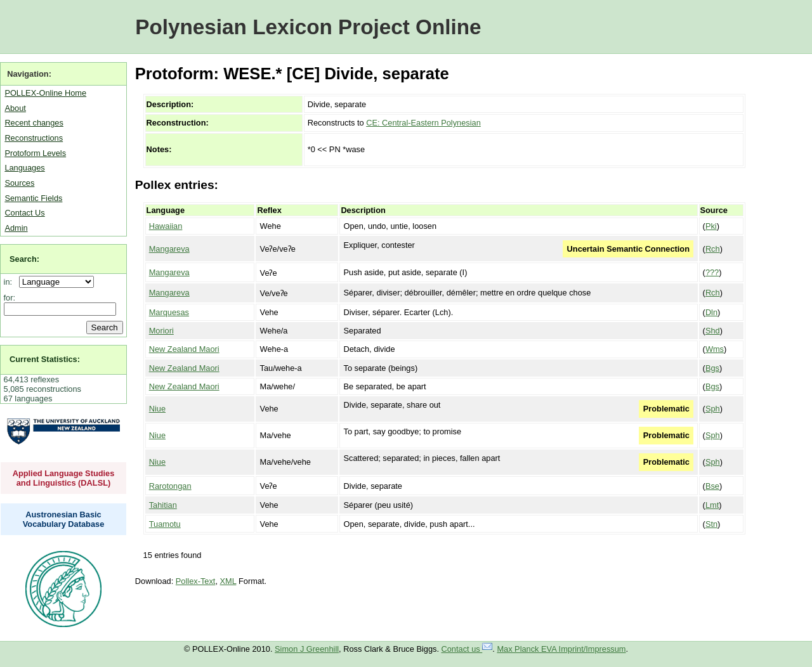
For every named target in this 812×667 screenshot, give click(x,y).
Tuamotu (165, 524)
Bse (712, 486)
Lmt (712, 505)
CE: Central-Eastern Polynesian (423, 123)
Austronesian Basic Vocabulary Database (64, 519)
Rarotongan (170, 486)
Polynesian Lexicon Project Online (308, 27)
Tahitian (163, 505)
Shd (713, 331)
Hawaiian (166, 226)
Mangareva (169, 249)
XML (228, 581)
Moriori (161, 331)
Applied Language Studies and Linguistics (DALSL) (64, 478)
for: (10, 298)
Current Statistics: (45, 359)
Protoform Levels (35, 153)
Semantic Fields (33, 198)
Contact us (467, 649)
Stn (711, 524)
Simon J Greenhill (307, 649)
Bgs (712, 368)
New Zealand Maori (184, 349)
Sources (19, 183)
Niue (157, 409)
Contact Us (24, 213)
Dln (711, 312)
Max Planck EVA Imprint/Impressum (561, 649)
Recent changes (34, 123)
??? (712, 272)
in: (10, 282)
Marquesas (169, 312)
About (15, 108)
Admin (16, 228)
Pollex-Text (196, 581)
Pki (711, 226)
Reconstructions (34, 138)
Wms (715, 349)
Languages (24, 168)
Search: (24, 259)
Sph (713, 409)
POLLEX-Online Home (45, 93)
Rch (713, 249)
